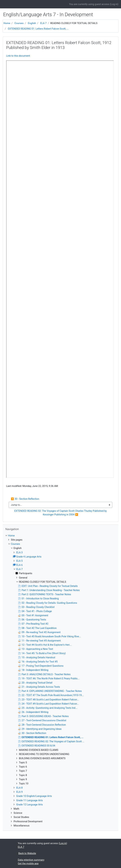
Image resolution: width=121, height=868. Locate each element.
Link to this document (18, 56)
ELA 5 (19, 561)
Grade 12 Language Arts (30, 805)
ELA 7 (43, 23)
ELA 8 (19, 788)
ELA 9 (19, 792)
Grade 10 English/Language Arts (34, 796)
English (32, 23)
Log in (114, 4)
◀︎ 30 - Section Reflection (25, 499)
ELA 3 (19, 552)
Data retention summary (31, 860)
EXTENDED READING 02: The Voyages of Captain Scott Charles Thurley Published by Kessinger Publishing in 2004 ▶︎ (61, 513)
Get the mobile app (28, 863)
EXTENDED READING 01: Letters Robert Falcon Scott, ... (38, 29)
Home (7, 23)
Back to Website (27, 853)
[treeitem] (60, 536)
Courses (19, 23)
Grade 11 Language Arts (30, 800)
